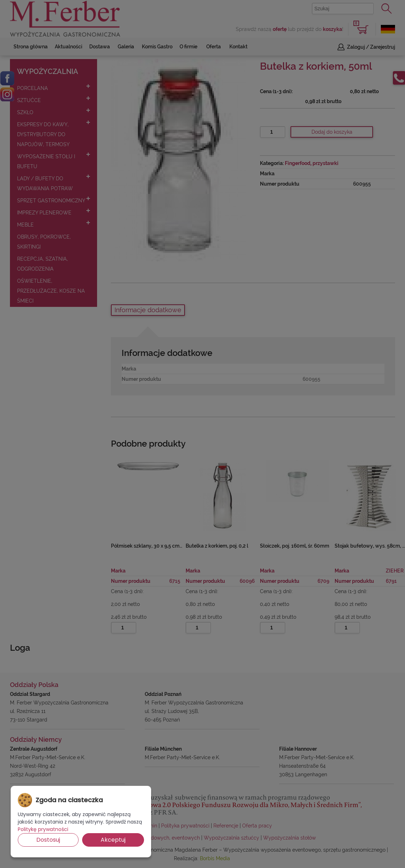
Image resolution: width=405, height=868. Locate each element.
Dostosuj (48, 840)
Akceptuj (113, 840)
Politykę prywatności (43, 829)
